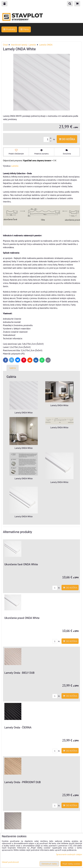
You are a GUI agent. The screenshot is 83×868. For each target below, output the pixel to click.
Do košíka (67, 139)
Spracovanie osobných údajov (69, 854)
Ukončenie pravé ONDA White (22, 618)
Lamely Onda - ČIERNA (18, 727)
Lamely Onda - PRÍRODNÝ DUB (23, 782)
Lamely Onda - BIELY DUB (19, 673)
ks (56, 588)
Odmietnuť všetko (49, 864)
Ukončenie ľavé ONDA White (21, 564)
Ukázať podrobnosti (10, 862)
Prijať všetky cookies (71, 864)
